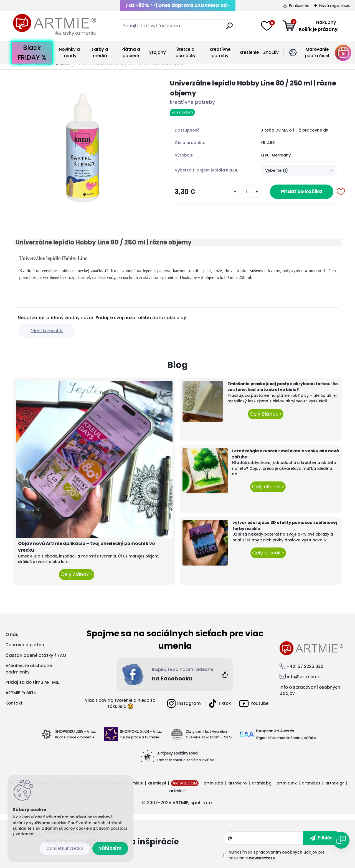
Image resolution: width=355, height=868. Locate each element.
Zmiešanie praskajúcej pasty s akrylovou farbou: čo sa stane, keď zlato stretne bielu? (283, 387)
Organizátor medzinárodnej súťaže (286, 738)
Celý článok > (77, 574)
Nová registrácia (335, 6)
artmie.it (177, 791)
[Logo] (55, 25)
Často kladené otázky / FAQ (36, 655)
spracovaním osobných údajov (285, 852)
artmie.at (311, 783)
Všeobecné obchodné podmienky (29, 669)
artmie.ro (238, 783)
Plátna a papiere (131, 52)
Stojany (158, 52)
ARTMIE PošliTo (21, 693)
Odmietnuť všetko (65, 848)
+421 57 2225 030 (305, 666)
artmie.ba (213, 783)
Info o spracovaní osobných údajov (310, 690)
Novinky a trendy (69, 52)
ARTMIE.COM (185, 783)
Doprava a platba (25, 645)
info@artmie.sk (303, 677)
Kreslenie (249, 52)
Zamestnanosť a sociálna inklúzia (185, 760)
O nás (12, 634)
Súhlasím (110, 848)
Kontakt (14, 703)
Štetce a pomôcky (186, 52)
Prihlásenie (299, 6)
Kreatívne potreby (220, 52)
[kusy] (246, 192)
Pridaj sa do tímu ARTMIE (32, 682)
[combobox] (299, 170)
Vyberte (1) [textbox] (277, 170)
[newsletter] (323, 838)
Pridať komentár (47, 331)
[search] (230, 28)
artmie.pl (157, 783)
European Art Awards (275, 731)
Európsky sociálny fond (177, 753)
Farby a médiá (100, 52)
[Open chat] (341, 840)
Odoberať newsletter (134, 838)
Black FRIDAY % (32, 53)
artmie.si (135, 783)
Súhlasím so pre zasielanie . (277, 855)
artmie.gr (335, 783)
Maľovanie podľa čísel (317, 52)
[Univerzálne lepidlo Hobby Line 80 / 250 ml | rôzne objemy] (83, 148)
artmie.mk (287, 783)
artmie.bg (262, 783)
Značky (271, 52)
